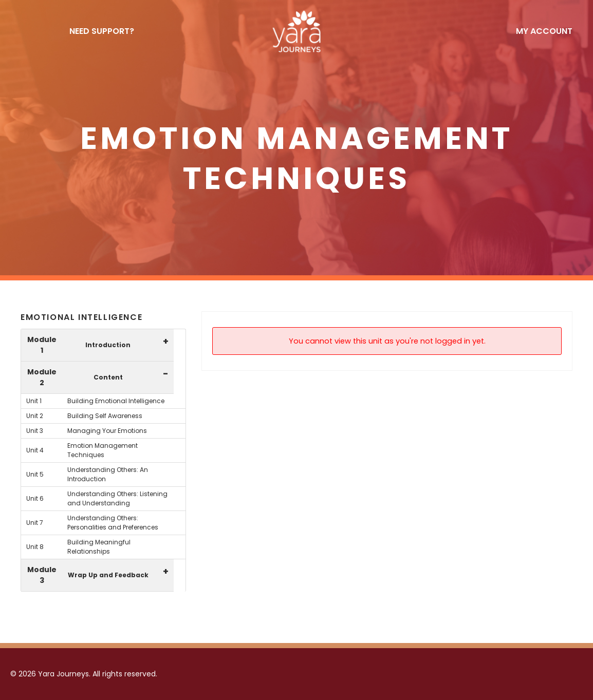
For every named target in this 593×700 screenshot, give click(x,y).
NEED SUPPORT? (102, 31)
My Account (544, 31)
